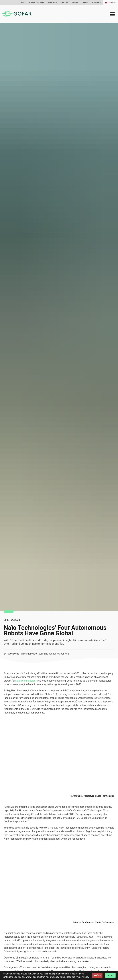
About (23, 3)
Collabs (75, 3)
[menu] (112, 14)
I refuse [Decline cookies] (97, 975)
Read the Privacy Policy (78, 977)
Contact (85, 3)
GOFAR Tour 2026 (36, 3)
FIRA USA (65, 3)
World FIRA (52, 3)
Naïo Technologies (25, 681)
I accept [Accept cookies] (110, 975)
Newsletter (97, 3)
